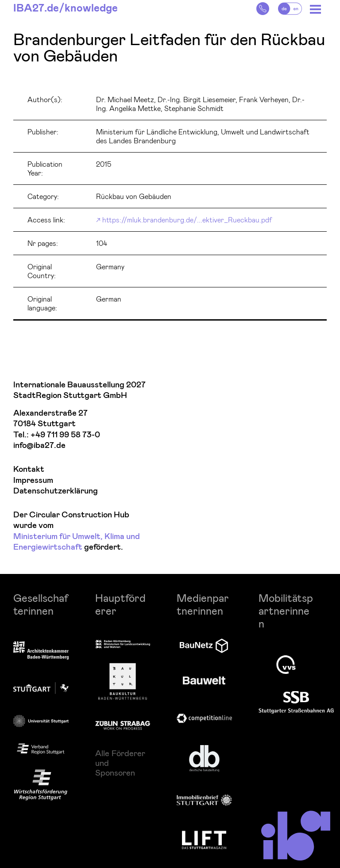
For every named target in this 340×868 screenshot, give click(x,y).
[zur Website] (41, 749)
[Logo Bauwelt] (204, 681)
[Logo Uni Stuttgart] (41, 721)
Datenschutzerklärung (56, 491)
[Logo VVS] (286, 665)
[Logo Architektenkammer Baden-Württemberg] (41, 651)
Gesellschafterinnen (41, 604)
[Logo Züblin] (123, 724)
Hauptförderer (120, 604)
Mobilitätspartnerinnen (286, 610)
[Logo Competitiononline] (204, 718)
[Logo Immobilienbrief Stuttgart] (204, 800)
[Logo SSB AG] (296, 703)
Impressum (33, 480)
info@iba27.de (39, 445)
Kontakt (29, 469)
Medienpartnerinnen (203, 604)
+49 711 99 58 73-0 (65, 435)
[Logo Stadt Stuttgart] (41, 688)
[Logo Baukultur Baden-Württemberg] (123, 681)
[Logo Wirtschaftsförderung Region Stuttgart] (41, 785)
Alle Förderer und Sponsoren (120, 763)
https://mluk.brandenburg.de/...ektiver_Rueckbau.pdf (187, 220)
